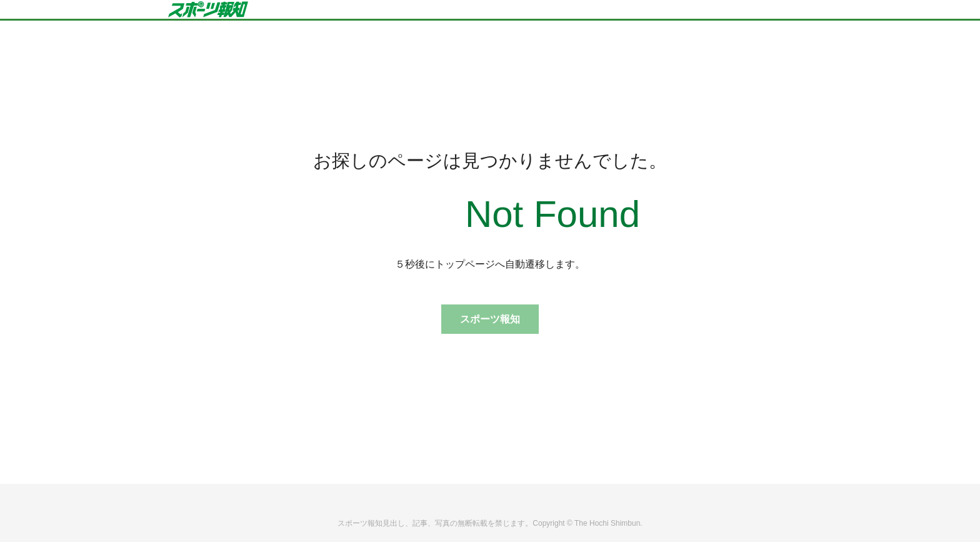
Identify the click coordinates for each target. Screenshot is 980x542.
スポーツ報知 (490, 319)
